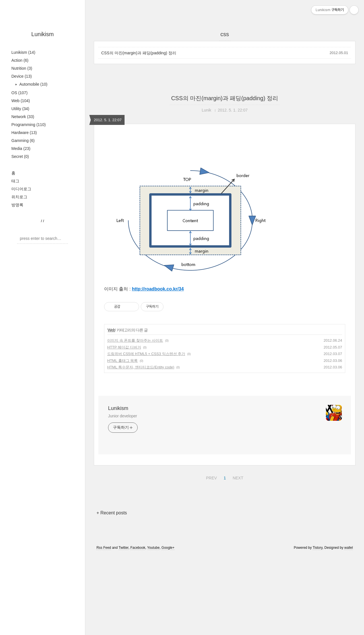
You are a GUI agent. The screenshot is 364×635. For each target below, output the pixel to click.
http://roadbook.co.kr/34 (158, 369)
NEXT (237, 557)
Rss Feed (104, 627)
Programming (29, 125)
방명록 (17, 205)
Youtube (154, 627)
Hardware (24, 133)
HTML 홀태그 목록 (122, 440)
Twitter (124, 627)
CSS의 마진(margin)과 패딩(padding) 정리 (139, 53)
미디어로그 (21, 189)
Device (22, 76)
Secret (20, 156)
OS (19, 93)
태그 (15, 181)
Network (23, 117)
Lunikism (43, 34)
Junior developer (123, 496)
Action (20, 60)
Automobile (33, 84)
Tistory (318, 627)
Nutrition (22, 68)
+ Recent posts (112, 592)
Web (21, 101)
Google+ (168, 627)
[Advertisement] (225, 190)
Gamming (23, 141)
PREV (211, 557)
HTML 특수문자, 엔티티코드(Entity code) (141, 447)
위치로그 (19, 197)
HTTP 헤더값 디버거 (124, 427)
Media (21, 149)
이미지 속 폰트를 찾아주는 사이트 (135, 420)
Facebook (138, 627)
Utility (20, 109)
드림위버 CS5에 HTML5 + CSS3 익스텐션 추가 (146, 433)
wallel (349, 627)
